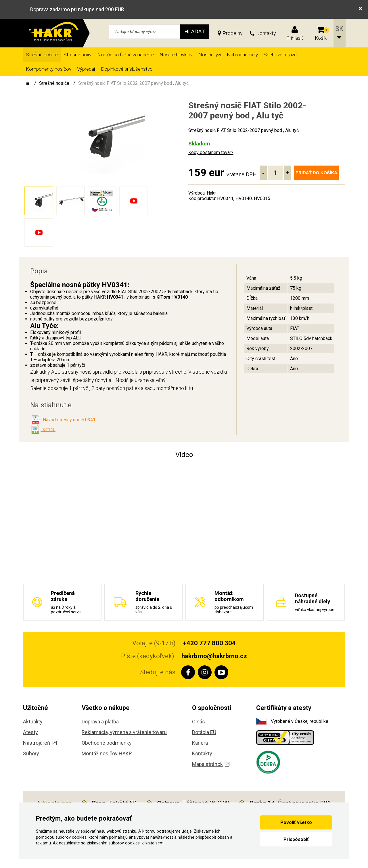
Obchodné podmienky (107, 743)
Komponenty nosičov (49, 69)
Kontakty (266, 33)
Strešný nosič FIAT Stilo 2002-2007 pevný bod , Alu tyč (133, 83)
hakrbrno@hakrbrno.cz (214, 656)
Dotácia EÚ (204, 732)
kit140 (48, 430)
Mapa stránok (211, 764)
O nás (199, 722)
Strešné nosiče (42, 55)
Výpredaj (86, 69)
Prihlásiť (295, 38)
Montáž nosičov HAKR (107, 753)
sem (160, 843)
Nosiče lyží (210, 55)
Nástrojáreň (40, 743)
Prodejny (233, 33)
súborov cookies (71, 837)
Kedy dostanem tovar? (211, 152)
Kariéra (200, 743)
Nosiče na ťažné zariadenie (125, 55)
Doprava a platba (100, 722)
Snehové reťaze (280, 55)
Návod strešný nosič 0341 (68, 420)
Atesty (30, 732)
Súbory (31, 753)
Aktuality (33, 722)
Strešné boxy (77, 55)
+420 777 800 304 (209, 643)
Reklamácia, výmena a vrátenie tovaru (124, 732)
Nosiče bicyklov (176, 55)
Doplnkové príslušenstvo (127, 69)
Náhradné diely (242, 55)
